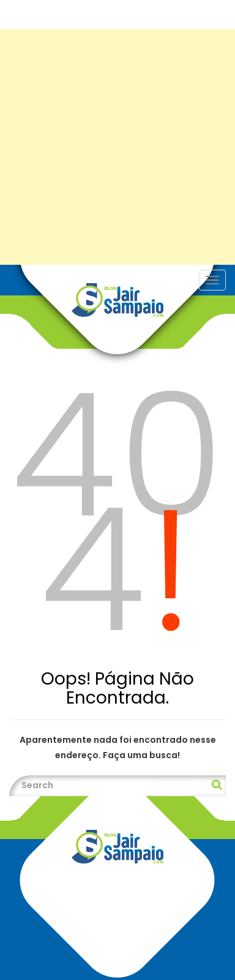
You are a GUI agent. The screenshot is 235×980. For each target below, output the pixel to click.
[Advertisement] (117, 147)
